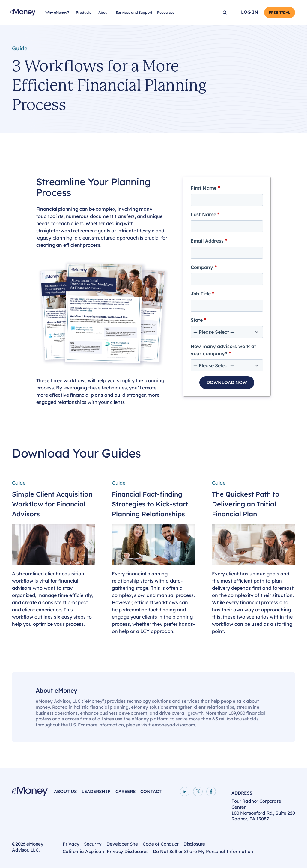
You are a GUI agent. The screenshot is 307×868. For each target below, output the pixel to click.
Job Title (202, 294)
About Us (65, 791)
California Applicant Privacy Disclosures (105, 851)
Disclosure (194, 844)
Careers (125, 791)
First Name (205, 188)
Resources (166, 12)
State (198, 320)
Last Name (205, 214)
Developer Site (122, 844)
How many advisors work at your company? (223, 350)
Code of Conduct (161, 844)
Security (93, 844)
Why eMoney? (57, 12)
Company (204, 267)
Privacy (71, 844)
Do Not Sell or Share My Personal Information (203, 851)
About (103, 12)
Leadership (96, 791)
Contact (151, 791)
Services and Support (134, 12)
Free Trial (280, 12)
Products (83, 12)
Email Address (209, 241)
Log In (250, 12)
